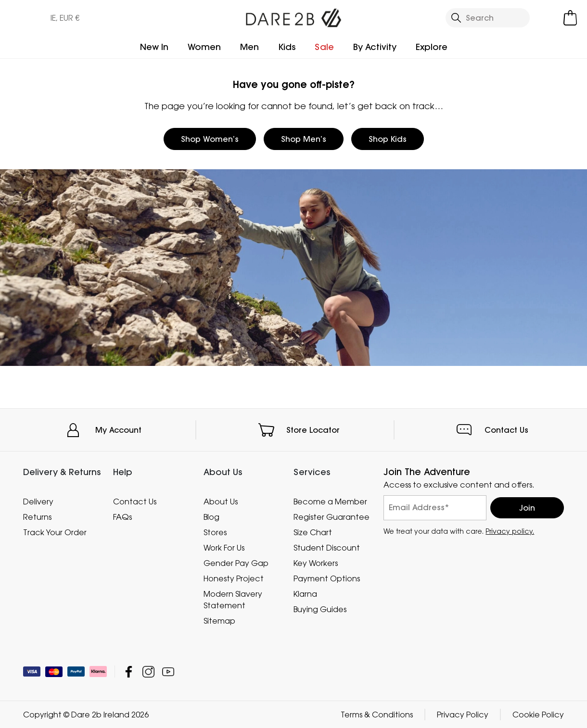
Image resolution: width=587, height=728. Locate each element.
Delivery (38, 501)
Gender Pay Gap (236, 563)
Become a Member (330, 501)
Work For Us (224, 547)
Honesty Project (234, 578)
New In (154, 47)
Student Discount (327, 547)
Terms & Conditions (377, 715)
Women (204, 47)
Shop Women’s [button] (210, 139)
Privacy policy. (510, 531)
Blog (211, 516)
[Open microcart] (570, 18)
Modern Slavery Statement (233, 599)
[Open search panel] (488, 18)
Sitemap (219, 620)
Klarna (305, 593)
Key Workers (316, 563)
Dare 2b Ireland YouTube (168, 672)
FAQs (122, 516)
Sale (324, 47)
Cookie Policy (538, 715)
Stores (215, 532)
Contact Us (506, 430)
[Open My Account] (549, 18)
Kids (287, 47)
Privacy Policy (463, 715)
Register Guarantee (332, 516)
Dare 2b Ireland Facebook (129, 672)
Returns (37, 516)
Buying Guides (320, 609)
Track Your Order (55, 532)
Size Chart (313, 532)
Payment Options (327, 578)
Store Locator (313, 430)
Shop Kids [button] (388, 139)
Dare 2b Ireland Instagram (148, 672)
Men (249, 47)
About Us (221, 501)
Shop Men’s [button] (304, 139)
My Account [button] (118, 430)
